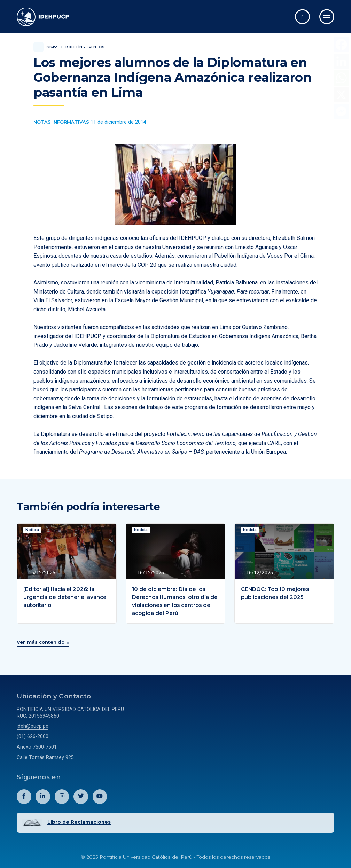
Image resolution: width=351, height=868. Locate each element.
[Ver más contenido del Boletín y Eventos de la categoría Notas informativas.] (61, 122)
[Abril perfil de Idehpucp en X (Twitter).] (81, 796)
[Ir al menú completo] (327, 17)
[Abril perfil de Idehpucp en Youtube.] (100, 796)
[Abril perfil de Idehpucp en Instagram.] (62, 796)
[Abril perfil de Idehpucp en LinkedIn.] (43, 796)
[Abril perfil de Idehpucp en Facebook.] (24, 796)
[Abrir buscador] (302, 17)
